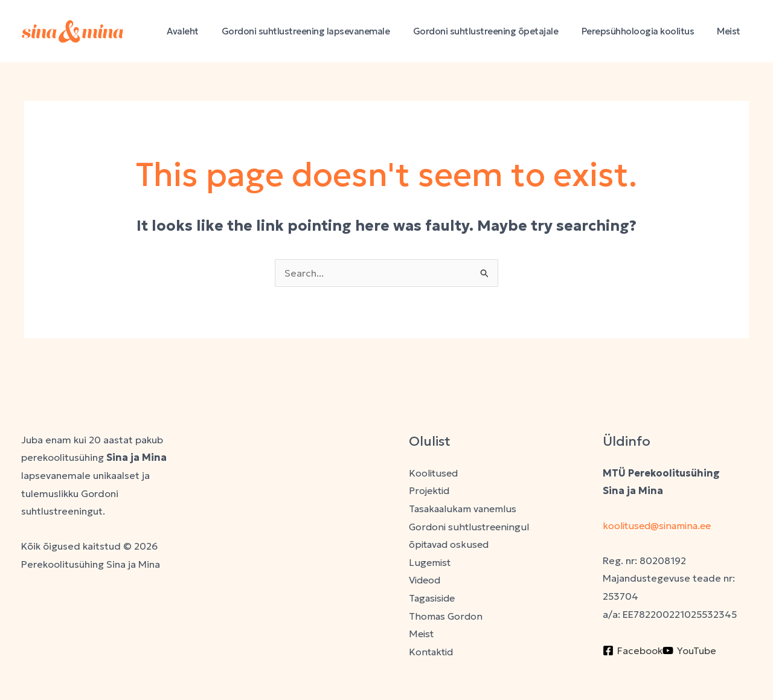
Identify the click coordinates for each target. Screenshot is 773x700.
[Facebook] (633, 650)
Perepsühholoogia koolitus (645, 31)
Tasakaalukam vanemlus (464, 509)
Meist (732, 31)
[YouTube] (689, 650)
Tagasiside (434, 599)
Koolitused (434, 473)
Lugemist (430, 562)
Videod (426, 580)
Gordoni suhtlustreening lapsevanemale (323, 31)
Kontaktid (431, 652)
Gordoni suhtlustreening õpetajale (499, 31)
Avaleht (206, 31)
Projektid (430, 490)
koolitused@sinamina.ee (660, 525)
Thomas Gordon (446, 616)
